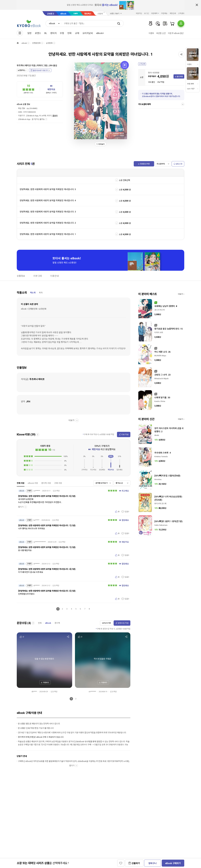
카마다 (40, 66)
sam (76, 13)
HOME (18, 43)
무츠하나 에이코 (24, 66)
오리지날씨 (88, 33)
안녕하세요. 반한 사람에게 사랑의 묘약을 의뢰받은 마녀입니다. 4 (48, 201)
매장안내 (173, 13)
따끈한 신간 (161, 33)
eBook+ (100, 33)
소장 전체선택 (125, 180)
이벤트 (151, 33)
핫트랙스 (88, 14)
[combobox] (54, 23)
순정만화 (49, 43)
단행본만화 (36, 43)
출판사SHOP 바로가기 (41, 70)
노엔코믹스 (21, 70)
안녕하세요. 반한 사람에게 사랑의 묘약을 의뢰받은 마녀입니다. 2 (48, 223)
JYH (51, 66)
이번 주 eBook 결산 (176, 33)
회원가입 (139, 13)
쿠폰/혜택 (190, 84)
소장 (121, 190)
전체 (40, 623)
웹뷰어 (55, 116)
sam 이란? (191, 89)
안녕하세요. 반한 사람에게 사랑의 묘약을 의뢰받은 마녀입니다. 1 (48, 234)
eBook (63, 14)
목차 (41, 293)
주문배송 (164, 13)
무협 (62, 33)
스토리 (100, 14)
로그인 (146, 13)
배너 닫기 (197, 5)
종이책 (57, 623)
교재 (77, 33)
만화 (70, 33)
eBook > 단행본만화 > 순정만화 (34, 309)
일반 (29, 33)
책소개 (33, 293)
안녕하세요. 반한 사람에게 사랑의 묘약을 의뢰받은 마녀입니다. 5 (48, 189)
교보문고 (51, 14)
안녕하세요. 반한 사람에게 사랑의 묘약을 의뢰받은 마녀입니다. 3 (48, 212)
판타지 (54, 33)
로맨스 (38, 33)
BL (46, 33)
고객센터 (181, 13)
